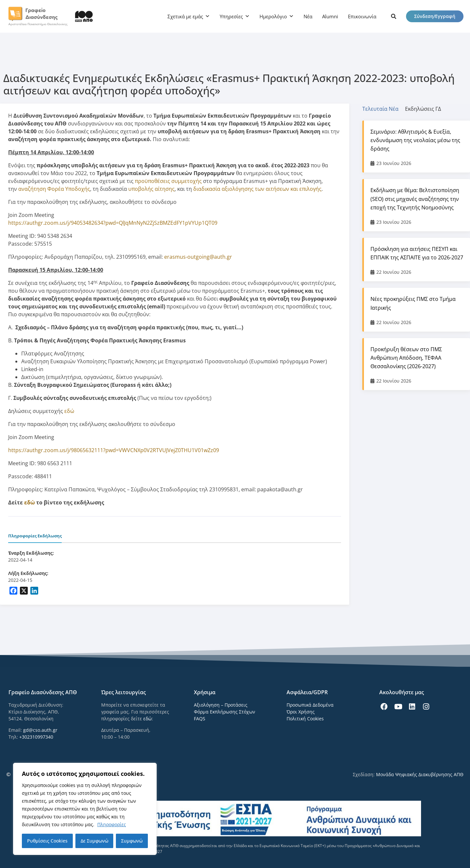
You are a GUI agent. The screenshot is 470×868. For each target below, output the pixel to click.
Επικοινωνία (362, 16)
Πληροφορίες (112, 824)
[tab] (384, 109)
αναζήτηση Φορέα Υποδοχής (54, 189)
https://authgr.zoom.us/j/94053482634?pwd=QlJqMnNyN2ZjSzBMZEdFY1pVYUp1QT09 (113, 223)
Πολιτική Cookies (305, 719)
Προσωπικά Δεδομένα (310, 705)
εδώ (69, 411)
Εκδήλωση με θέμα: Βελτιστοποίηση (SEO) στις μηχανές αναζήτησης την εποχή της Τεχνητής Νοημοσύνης (415, 199)
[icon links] (394, 16)
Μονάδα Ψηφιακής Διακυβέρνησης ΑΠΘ (420, 774)
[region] (85, 809)
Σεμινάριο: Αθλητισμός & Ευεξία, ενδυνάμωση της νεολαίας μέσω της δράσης (415, 140)
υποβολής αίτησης (151, 189)
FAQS (200, 719)
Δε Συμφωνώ (94, 841)
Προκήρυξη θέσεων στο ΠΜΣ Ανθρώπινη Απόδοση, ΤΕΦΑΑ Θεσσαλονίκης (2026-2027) (406, 358)
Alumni (330, 16)
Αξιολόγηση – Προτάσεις (221, 705)
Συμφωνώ (132, 841)
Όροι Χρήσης (301, 712)
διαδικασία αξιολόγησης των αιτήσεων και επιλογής (257, 189)
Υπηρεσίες (231, 16)
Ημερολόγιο (273, 16)
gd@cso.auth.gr (40, 730)
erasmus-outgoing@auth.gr (198, 257)
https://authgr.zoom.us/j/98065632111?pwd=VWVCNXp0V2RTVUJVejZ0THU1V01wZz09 (114, 450)
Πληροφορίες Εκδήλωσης (35, 536)
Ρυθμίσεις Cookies (47, 841)
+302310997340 (36, 737)
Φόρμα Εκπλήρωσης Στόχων (225, 712)
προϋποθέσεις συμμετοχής (168, 181)
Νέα (308, 16)
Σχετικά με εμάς (185, 16)
